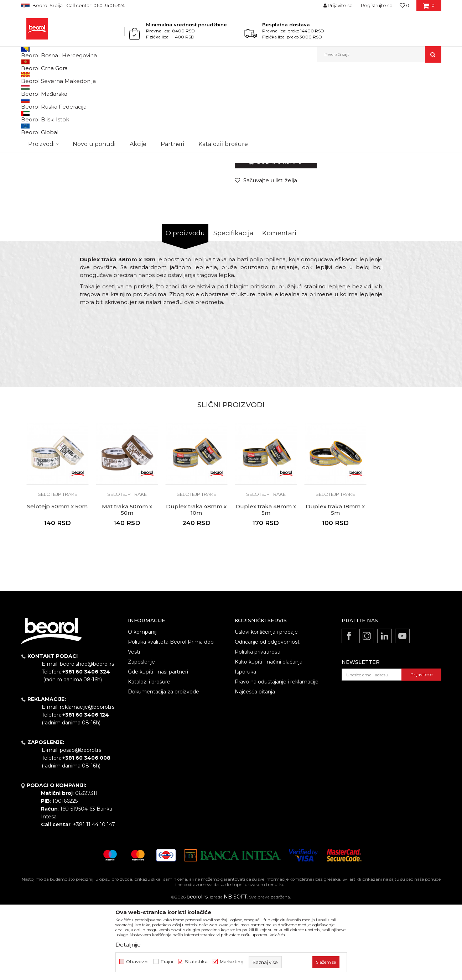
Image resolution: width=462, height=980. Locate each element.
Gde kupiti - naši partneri (158, 745)
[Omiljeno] (404, 5)
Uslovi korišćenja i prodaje (266, 705)
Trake (138, 78)
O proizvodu (185, 306)
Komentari (279, 306)
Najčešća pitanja (255, 765)
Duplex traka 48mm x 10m (196, 583)
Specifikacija (233, 306)
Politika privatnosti (258, 725)
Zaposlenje (141, 735)
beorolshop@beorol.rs (87, 737)
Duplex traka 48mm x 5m (266, 583)
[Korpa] (429, 8)
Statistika (196, 962)
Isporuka (245, 745)
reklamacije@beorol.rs (87, 780)
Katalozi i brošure (149, 755)
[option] (47, 128)
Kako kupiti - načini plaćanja (269, 735)
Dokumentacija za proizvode (163, 765)
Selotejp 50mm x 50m (57, 580)
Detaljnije (128, 945)
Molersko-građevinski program (96, 78)
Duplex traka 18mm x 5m (335, 583)
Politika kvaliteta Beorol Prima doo (171, 715)
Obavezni (137, 962)
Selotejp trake (163, 78)
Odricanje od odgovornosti (268, 715)
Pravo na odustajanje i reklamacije (277, 755)
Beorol (28, 78)
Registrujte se (377, 5)
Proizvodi (49, 78)
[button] (379, 54)
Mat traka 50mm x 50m (127, 583)
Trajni (167, 962)
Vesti (134, 725)
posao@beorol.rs (81, 823)
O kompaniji (143, 705)
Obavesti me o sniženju (414, 209)
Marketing (232, 962)
